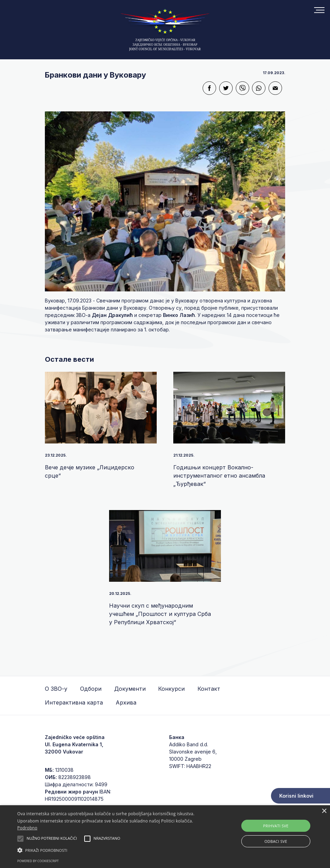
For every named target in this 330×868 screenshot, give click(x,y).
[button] (113, 850)
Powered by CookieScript (38, 861)
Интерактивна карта (74, 702)
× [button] (324, 811)
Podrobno (27, 828)
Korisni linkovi (296, 796)
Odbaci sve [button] (276, 841)
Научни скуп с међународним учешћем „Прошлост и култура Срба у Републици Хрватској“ (160, 614)
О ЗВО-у (56, 689)
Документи (130, 689)
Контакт (209, 689)
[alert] (165, 837)
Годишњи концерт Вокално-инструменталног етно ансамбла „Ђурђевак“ (219, 476)
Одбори (91, 689)
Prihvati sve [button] (276, 826)
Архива (126, 702)
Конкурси (171, 689)
